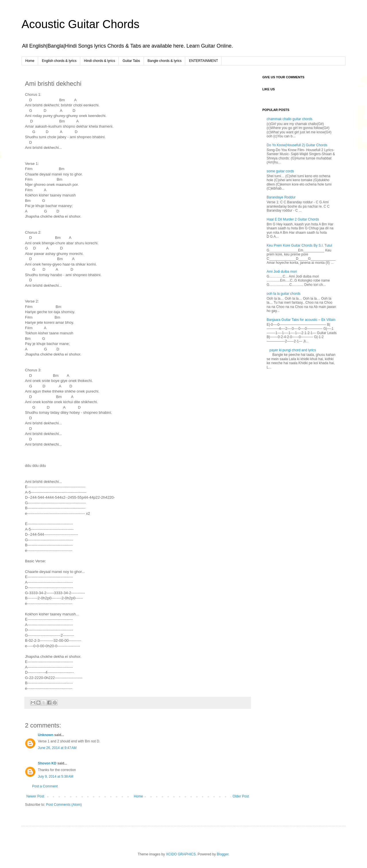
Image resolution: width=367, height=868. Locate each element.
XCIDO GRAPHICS (181, 854)
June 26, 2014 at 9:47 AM (57, 748)
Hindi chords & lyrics (100, 61)
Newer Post (35, 796)
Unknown (46, 735)
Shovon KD (47, 763)
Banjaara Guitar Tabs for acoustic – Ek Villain (301, 320)
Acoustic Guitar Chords (80, 24)
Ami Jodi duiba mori (282, 272)
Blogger (223, 854)
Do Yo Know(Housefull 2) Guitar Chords (297, 145)
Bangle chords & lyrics (165, 61)
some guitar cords (280, 171)
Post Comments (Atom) (64, 805)
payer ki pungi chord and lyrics (293, 350)
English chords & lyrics (59, 61)
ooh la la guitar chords (284, 294)
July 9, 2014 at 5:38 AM (56, 777)
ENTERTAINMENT (203, 61)
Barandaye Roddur (281, 197)
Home (30, 61)
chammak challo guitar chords (289, 119)
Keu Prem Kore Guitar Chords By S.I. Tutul (299, 245)
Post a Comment (45, 786)
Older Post (241, 796)
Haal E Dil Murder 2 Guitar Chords (293, 219)
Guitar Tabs (131, 61)
